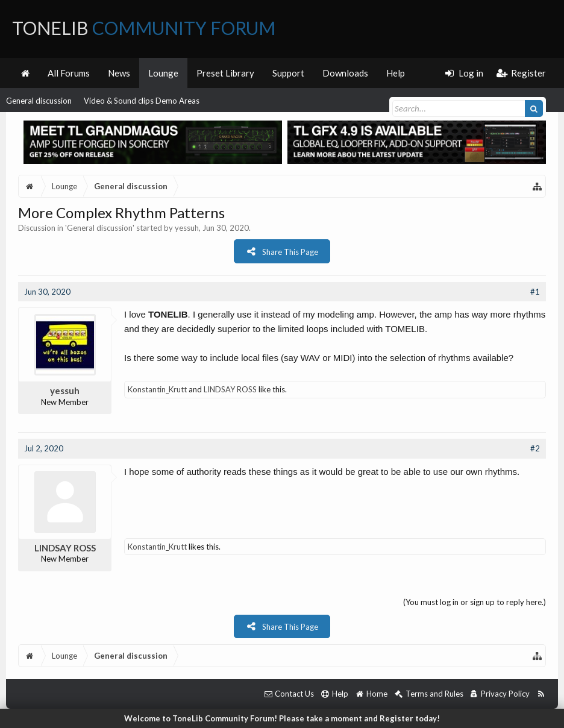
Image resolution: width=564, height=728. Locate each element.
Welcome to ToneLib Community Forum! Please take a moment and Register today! (282, 718)
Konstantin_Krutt (157, 389)
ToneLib (144, 28)
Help (396, 73)
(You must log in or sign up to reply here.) (475, 602)
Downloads (345, 73)
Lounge (163, 73)
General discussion (39, 101)
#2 (535, 448)
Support (288, 73)
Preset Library (225, 73)
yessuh (187, 228)
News (119, 73)
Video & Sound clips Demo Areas (142, 101)
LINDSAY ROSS (230, 389)
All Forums (69, 73)
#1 (535, 292)
